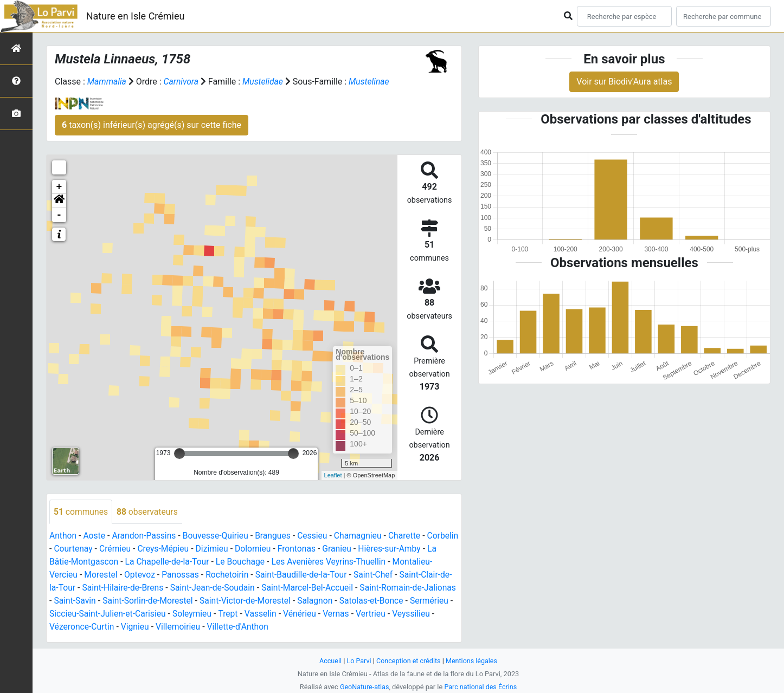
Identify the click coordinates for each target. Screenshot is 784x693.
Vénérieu (391, 614)
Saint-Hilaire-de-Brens (178, 588)
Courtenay (108, 549)
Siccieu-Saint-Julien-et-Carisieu (196, 614)
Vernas (428, 614)
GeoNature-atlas (364, 687)
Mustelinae (372, 82)
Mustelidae (265, 82)
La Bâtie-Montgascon (119, 562)
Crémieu (150, 549)
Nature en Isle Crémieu (136, 16)
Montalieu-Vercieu (84, 575)
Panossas (224, 575)
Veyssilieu (105, 627)
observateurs (149, 512)
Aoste (95, 536)
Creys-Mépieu (199, 549)
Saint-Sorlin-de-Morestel (228, 601)
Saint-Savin (154, 601)
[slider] (179, 454)
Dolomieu (291, 549)
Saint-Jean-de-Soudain (269, 588)
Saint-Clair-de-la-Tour (89, 588)
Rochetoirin (271, 575)
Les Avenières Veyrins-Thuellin (375, 562)
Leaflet (333, 475)
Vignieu (219, 627)
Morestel (143, 575)
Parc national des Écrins (481, 687)
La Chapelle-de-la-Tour (210, 562)
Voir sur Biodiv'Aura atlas (624, 82)
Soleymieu (282, 614)
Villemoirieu (263, 627)
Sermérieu (110, 614)
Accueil (329, 661)
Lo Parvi (358, 661)
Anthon (63, 536)
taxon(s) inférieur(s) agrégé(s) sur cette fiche (152, 125)
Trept (319, 614)
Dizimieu (249, 549)
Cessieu (317, 536)
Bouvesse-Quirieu (219, 536)
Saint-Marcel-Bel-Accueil (367, 588)
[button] (59, 201)
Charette (411, 536)
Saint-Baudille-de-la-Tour (347, 575)
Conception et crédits (409, 661)
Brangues (277, 536)
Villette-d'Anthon (324, 627)
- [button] (59, 215)
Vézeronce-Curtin (165, 627)
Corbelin (65, 549)
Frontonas (336, 549)
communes (81, 512)
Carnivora (182, 82)
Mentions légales (473, 661)
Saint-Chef (420, 575)
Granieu (377, 549)
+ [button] (59, 187)
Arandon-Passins (146, 536)
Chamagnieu (364, 536)
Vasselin (351, 614)
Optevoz (182, 575)
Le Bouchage (285, 562)
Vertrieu (65, 627)
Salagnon (399, 601)
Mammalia (107, 82)
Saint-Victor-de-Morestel (328, 601)
